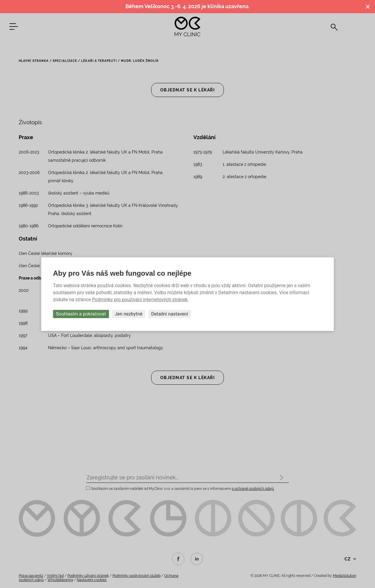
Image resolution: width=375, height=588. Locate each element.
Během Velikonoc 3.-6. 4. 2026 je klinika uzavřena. (187, 6)
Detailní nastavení (170, 314)
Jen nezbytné (129, 314)
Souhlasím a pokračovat (81, 314)
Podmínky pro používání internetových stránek (140, 299)
